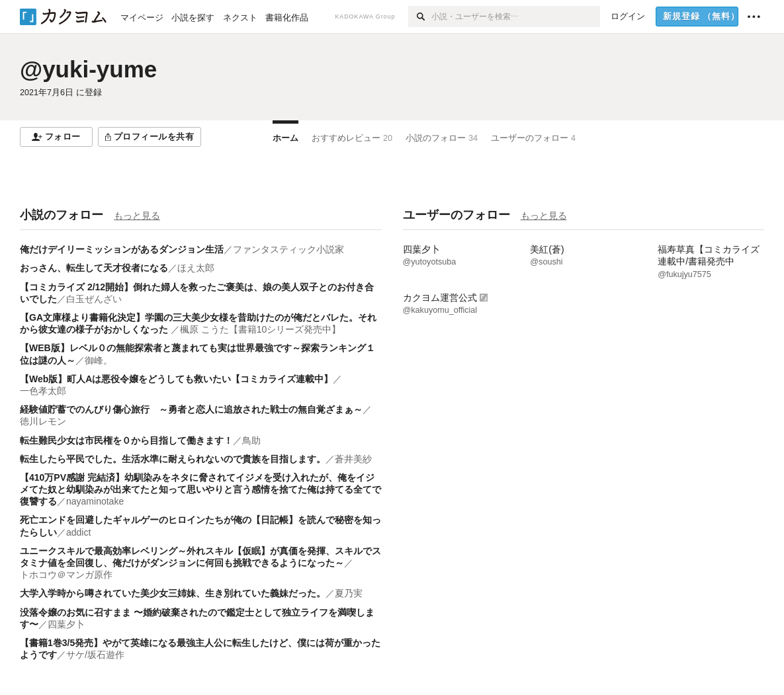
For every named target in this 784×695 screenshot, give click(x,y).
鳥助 (251, 440)
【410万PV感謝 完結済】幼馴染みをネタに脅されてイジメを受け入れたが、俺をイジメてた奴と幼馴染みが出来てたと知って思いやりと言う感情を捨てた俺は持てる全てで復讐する (200, 489)
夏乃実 (349, 593)
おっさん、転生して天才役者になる (94, 268)
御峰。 (99, 360)
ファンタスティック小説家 (288, 249)
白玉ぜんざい (94, 299)
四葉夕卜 (66, 624)
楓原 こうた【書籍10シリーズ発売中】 (260, 329)
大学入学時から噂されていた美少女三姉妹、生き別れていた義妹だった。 (173, 593)
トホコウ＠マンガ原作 (66, 575)
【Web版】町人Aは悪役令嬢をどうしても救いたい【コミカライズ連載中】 (176, 379)
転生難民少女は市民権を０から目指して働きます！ (126, 440)
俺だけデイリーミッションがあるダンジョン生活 (122, 249)
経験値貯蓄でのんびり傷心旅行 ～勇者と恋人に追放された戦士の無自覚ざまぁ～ (191, 409)
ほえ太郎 (196, 268)
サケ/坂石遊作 (95, 655)
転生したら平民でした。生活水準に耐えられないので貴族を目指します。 (173, 459)
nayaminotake (95, 501)
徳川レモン (43, 421)
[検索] (420, 17)
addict (78, 532)
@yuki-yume (88, 69)
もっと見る (137, 216)
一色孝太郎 (43, 391)
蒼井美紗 (353, 459)
